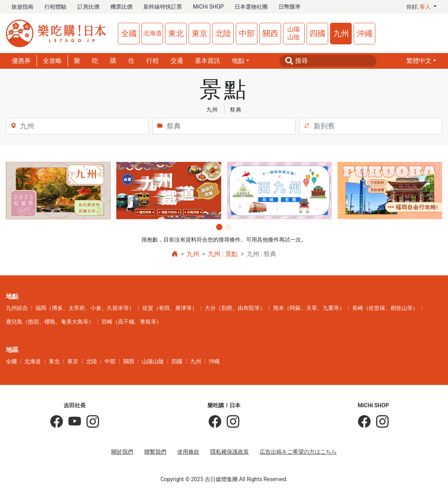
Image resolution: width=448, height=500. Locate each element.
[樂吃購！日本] (215, 422)
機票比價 (121, 7)
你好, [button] (419, 7)
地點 (238, 61)
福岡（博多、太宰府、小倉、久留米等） (85, 308)
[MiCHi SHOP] (364, 422)
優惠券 (21, 61)
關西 (270, 33)
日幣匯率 (290, 7)
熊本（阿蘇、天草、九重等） (309, 308)
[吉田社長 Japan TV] (72, 422)
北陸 (223, 33)
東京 (200, 33)
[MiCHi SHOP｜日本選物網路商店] (380, 422)
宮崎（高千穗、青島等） (132, 322)
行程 (152, 61)
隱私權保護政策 (230, 452)
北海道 (152, 33)
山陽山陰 (294, 33)
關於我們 (122, 452)
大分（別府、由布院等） (235, 308)
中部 (247, 33)
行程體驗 (55, 7)
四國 (318, 33)
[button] (421, 61)
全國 (129, 33)
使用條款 (188, 452)
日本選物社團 (251, 7)
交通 (177, 61)
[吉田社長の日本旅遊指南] (57, 422)
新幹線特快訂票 (163, 7)
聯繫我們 (155, 452)
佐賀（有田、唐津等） (170, 308)
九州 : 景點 (223, 254)
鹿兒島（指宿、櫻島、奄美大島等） (50, 322)
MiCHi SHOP (208, 7)
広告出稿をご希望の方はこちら (298, 452)
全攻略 (52, 61)
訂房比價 (88, 7)
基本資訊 (207, 61)
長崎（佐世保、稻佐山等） (385, 308)
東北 (176, 33)
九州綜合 (17, 308)
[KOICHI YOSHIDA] (90, 422)
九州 (341, 33)
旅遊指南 (22, 7)
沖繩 (365, 33)
